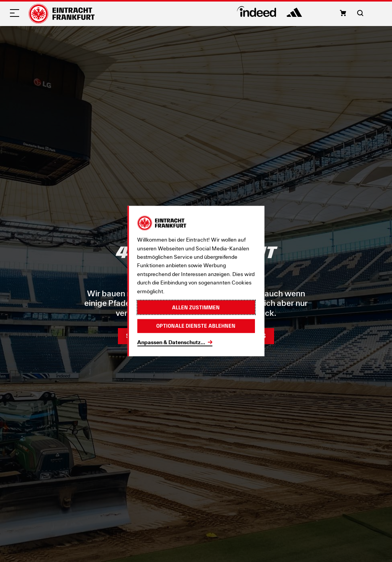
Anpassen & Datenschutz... (171, 342)
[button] (343, 13)
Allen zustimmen (196, 307)
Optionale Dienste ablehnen (196, 326)
